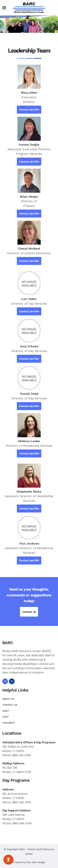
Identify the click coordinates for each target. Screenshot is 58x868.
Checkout (9, 723)
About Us (8, 699)
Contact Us (29, 612)
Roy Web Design (36, 862)
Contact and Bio (29, 110)
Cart (5, 717)
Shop (5, 711)
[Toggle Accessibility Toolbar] (8, 860)
